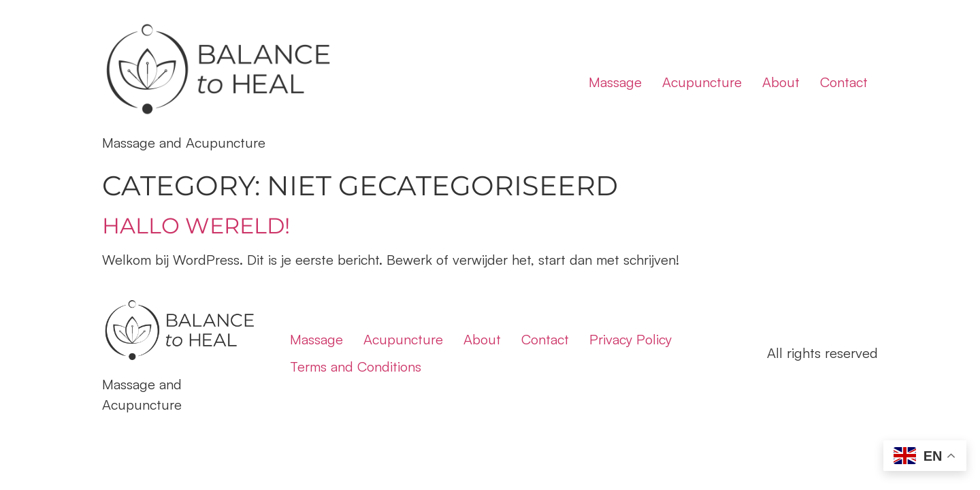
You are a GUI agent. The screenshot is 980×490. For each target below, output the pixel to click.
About (781, 82)
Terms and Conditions (356, 366)
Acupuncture (702, 82)
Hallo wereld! (196, 226)
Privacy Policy (631, 339)
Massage (615, 82)
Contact (844, 82)
